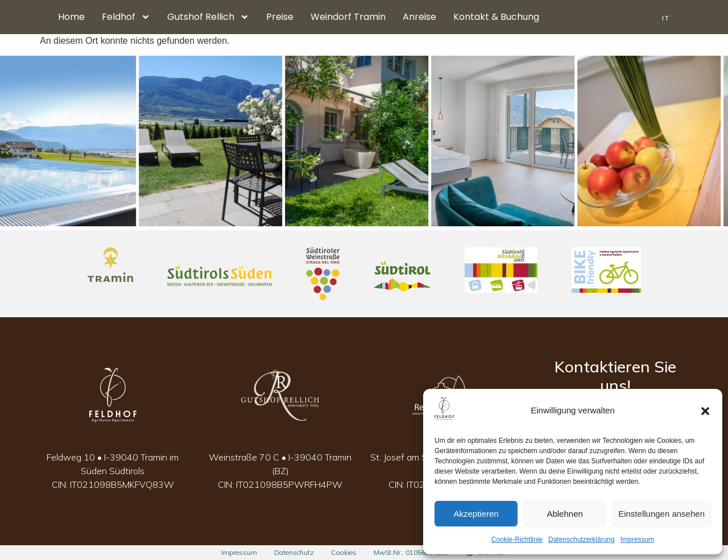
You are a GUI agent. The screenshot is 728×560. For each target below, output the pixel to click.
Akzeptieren (476, 514)
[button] (705, 411)
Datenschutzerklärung (582, 540)
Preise (280, 17)
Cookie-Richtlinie (517, 540)
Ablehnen (564, 514)
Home (71, 17)
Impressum (637, 540)
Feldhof (126, 17)
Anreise (419, 17)
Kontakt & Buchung (496, 17)
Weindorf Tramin (348, 17)
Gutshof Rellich (208, 17)
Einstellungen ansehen (661, 514)
